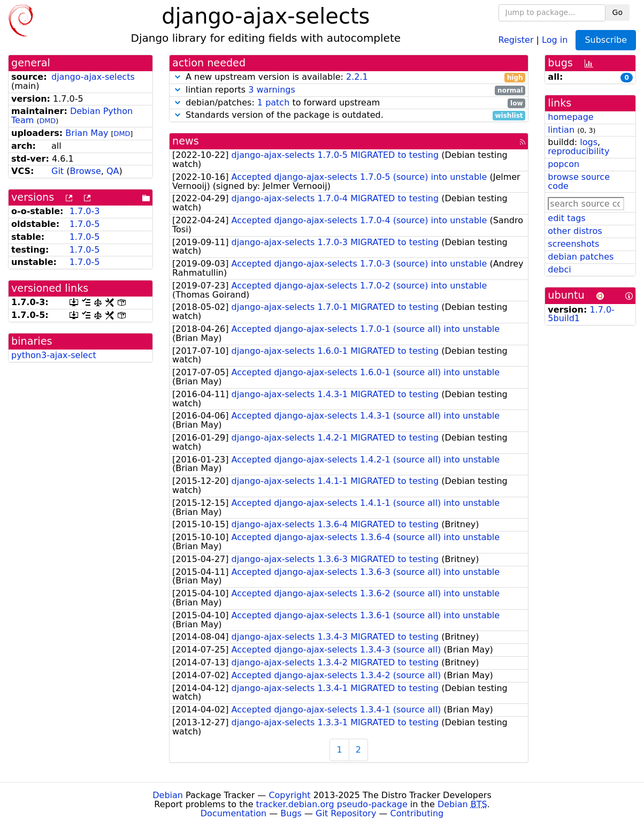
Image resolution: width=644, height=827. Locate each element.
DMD (47, 121)
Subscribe (606, 40)
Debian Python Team (72, 116)
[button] (178, 77)
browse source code (579, 181)
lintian (561, 130)
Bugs (291, 813)
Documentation (233, 813)
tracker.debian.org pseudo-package (332, 804)
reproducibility (578, 151)
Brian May (87, 133)
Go (618, 12)
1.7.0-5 (85, 224)
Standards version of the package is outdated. (349, 115)
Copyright (289, 795)
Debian (168, 795)
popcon (563, 164)
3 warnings (272, 90)
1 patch (273, 103)
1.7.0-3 (85, 211)
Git (57, 171)
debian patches (581, 257)
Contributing (417, 813)
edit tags (566, 218)
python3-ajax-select (54, 355)
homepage (570, 117)
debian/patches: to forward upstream (349, 103)
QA (113, 171)
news (186, 141)
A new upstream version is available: (349, 77)
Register (516, 39)
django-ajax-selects (93, 77)
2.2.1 (357, 77)
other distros (575, 231)
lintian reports (349, 90)
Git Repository (346, 813)
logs (589, 142)
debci (559, 270)
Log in (555, 39)
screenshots (573, 244)
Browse (85, 171)
